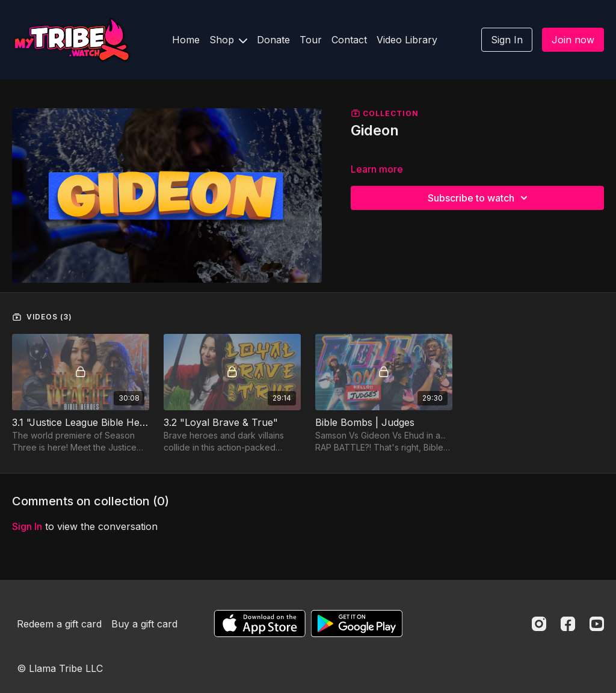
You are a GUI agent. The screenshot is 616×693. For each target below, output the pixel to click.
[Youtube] (597, 624)
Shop (228, 40)
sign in (27, 526)
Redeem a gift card (59, 624)
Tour (311, 40)
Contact (349, 40)
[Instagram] (539, 624)
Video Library (407, 40)
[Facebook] (568, 624)
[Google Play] (357, 624)
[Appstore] (260, 624)
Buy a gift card (144, 624)
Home (186, 40)
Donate (273, 40)
